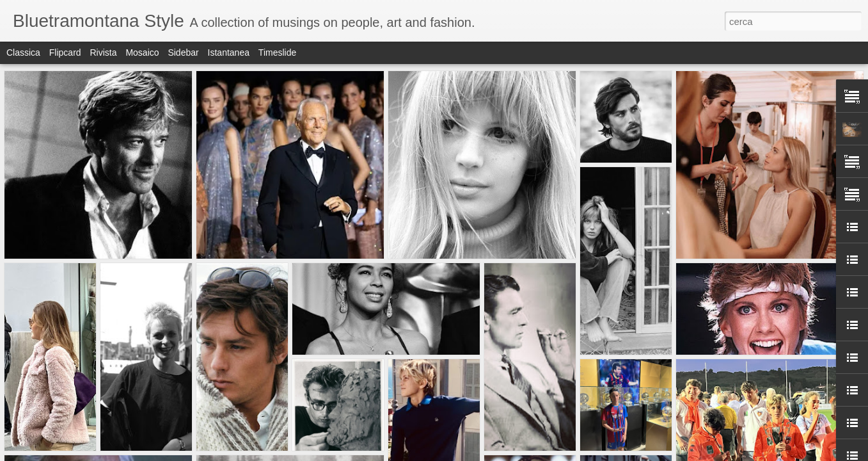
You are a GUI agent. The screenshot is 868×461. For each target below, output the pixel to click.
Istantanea (229, 53)
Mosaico (142, 53)
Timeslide (277, 53)
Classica (23, 53)
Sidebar (183, 53)
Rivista (103, 53)
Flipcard (65, 53)
